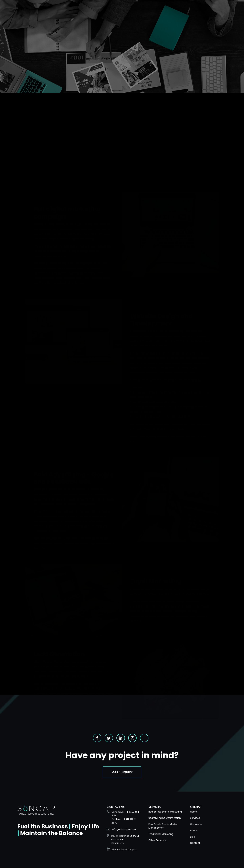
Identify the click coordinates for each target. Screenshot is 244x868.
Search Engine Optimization (165, 818)
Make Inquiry (122, 772)
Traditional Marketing (161, 834)
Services (195, 818)
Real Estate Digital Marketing (165, 812)
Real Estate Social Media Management (163, 826)
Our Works (196, 825)
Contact (195, 843)
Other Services (157, 841)
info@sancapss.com (124, 830)
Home (194, 812)
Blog (193, 837)
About (194, 831)
